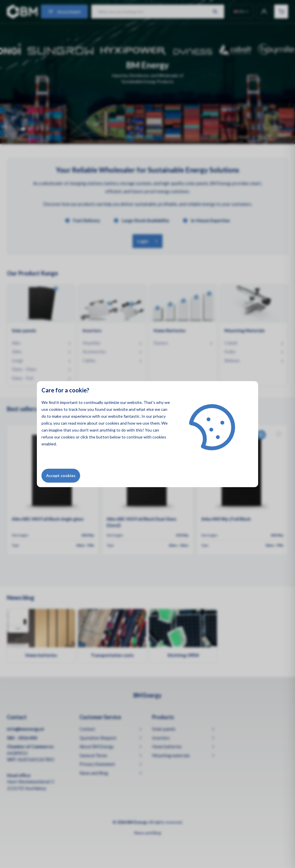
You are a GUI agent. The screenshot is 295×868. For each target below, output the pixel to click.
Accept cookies (61, 475)
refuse (47, 437)
